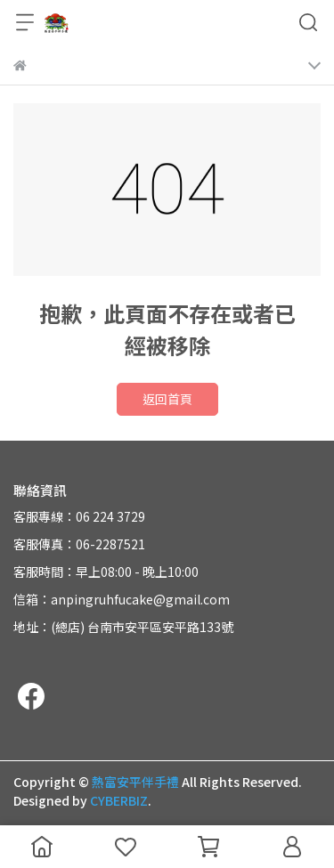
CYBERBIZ (119, 800)
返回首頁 (167, 399)
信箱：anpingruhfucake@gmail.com (122, 599)
